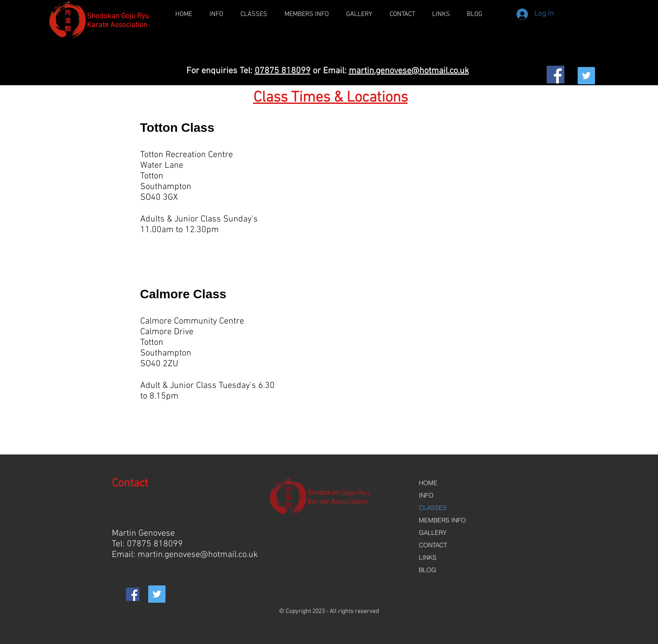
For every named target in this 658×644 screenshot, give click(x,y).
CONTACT (433, 545)
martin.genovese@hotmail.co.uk (409, 71)
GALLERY (433, 533)
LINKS (428, 557)
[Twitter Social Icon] (586, 76)
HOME (428, 483)
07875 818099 (283, 71)
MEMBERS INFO (442, 520)
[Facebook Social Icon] (556, 75)
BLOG (428, 570)
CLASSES (433, 508)
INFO (426, 495)
